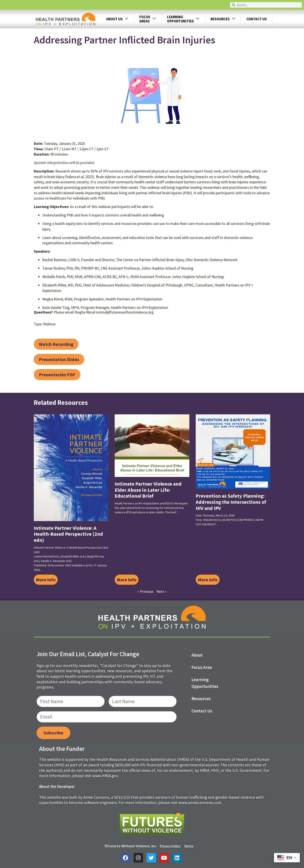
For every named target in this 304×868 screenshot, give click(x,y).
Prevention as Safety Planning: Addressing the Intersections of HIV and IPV (231, 502)
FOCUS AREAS (148, 19)
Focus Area (202, 667)
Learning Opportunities (205, 683)
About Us (117, 19)
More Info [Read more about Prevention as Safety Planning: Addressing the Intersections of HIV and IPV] (208, 580)
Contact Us (257, 19)
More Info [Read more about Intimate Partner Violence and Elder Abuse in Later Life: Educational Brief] (127, 580)
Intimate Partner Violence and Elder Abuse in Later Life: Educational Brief (148, 490)
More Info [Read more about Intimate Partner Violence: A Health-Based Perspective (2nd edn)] (46, 580)
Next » (161, 591)
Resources (223, 19)
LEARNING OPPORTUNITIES (183, 19)
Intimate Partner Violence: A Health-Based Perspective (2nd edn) (68, 534)
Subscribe (53, 733)
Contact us (202, 711)
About (197, 655)
